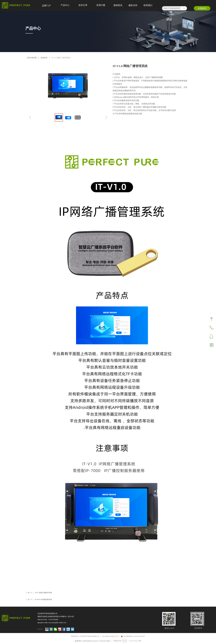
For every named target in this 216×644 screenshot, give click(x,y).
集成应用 (44, 58)
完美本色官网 (32, 58)
